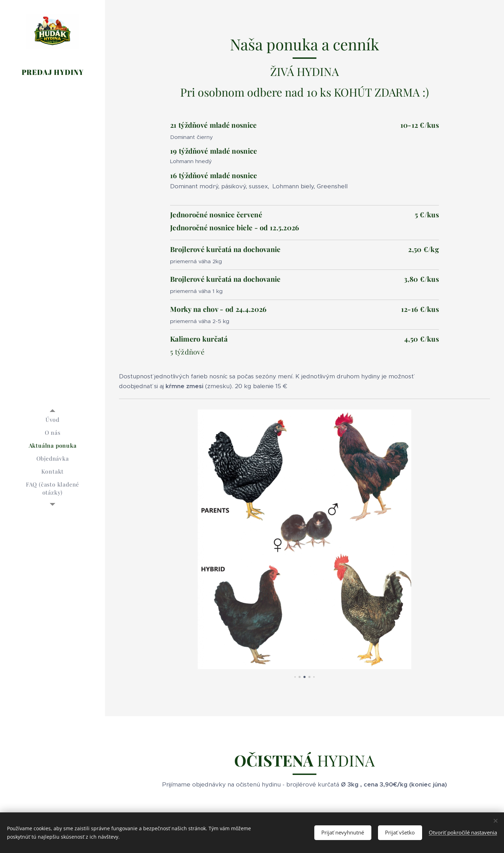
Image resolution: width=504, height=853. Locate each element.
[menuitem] (52, 419)
